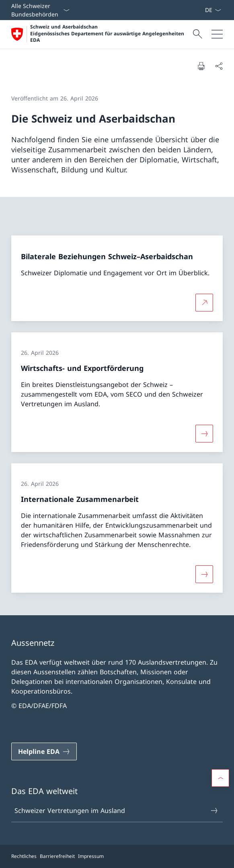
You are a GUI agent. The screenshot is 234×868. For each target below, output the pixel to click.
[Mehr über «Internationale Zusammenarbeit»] (204, 574)
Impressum (91, 856)
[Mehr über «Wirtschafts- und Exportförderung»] (204, 434)
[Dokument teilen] (219, 66)
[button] (220, 778)
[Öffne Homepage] (101, 34)
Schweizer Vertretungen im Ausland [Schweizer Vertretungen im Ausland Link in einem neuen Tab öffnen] (117, 811)
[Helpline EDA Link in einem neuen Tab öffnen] (44, 751)
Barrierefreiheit (57, 856)
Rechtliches (24, 856)
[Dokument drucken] (201, 66)
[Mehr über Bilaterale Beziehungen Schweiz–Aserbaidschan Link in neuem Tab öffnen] (204, 303)
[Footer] (117, 856)
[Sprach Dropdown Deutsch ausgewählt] (213, 10)
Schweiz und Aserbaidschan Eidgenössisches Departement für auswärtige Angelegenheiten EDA (107, 34)
